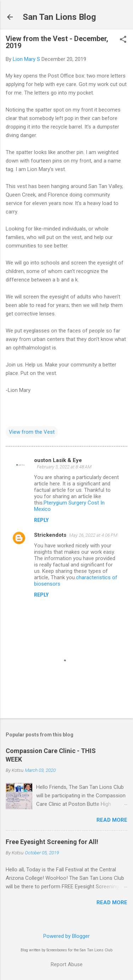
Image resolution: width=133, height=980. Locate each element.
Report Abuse (67, 964)
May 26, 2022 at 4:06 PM (93, 535)
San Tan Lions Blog (59, 17)
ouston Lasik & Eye (58, 460)
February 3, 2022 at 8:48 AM (64, 467)
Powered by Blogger (66, 936)
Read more (112, 820)
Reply (41, 520)
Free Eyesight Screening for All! (52, 842)
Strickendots (50, 535)
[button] (123, 40)
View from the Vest (32, 432)
